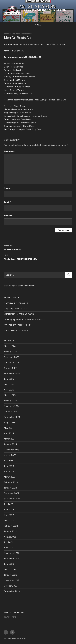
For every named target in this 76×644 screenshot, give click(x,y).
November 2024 (12, 406)
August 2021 (10, 537)
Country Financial (11, 617)
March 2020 (10, 569)
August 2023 (10, 455)
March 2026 (10, 346)
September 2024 (12, 417)
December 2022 (12, 493)
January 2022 (10, 531)
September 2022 (12, 499)
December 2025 (12, 357)
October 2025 (11, 368)
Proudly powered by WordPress (15, 638)
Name (8, 188)
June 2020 (9, 564)
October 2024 (11, 412)
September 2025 (12, 374)
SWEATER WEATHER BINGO (18, 325)
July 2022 (9, 504)
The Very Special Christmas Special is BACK (24, 320)
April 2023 (9, 472)
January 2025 (10, 401)
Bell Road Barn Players (45, 10)
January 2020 (10, 575)
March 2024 (10, 439)
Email (7, 202)
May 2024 (9, 428)
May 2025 (9, 384)
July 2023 (9, 461)
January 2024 (10, 444)
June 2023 (9, 466)
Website (8, 216)
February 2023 (11, 482)
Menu (38, 25)
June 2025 (9, 379)
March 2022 (10, 520)
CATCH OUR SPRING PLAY (17, 303)
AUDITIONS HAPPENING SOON (19, 314)
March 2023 (10, 477)
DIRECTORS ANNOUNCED (17, 331)
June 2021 (9, 548)
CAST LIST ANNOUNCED (16, 309)
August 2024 (10, 423)
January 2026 (10, 352)
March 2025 (10, 395)
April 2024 (9, 433)
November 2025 (12, 363)
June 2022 (9, 510)
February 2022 (11, 526)
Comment (10, 151)
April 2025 (9, 390)
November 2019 (12, 580)
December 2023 (12, 450)
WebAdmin (28, 34)
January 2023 (10, 488)
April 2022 (9, 515)
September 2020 (12, 559)
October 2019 (11, 586)
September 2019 (12, 591)
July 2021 (8, 542)
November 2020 (12, 553)
